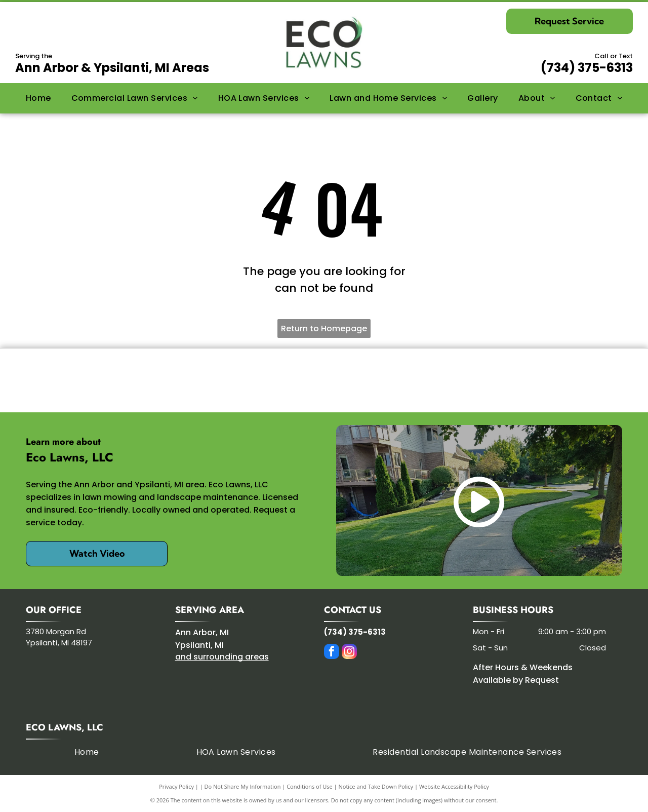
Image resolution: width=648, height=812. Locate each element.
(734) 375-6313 (587, 68)
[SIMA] (473, 380)
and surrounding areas (222, 657)
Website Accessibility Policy (454, 786)
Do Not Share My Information (243, 786)
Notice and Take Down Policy (376, 786)
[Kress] (175, 380)
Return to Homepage (324, 328)
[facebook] (332, 653)
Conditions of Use (310, 786)
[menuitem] (38, 98)
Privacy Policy (176, 786)
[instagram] (349, 653)
